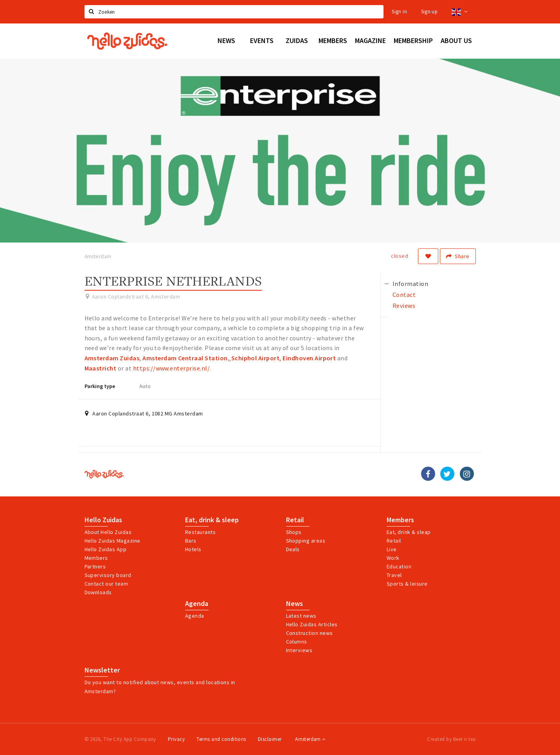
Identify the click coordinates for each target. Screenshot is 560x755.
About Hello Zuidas (108, 532)
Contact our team (106, 584)
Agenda (197, 604)
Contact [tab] (404, 295)
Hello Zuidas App (106, 549)
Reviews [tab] (404, 306)
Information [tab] (410, 284)
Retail (295, 520)
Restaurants (200, 532)
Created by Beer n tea (451, 739)
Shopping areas (306, 541)
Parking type (100, 386)
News (294, 604)
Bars (191, 541)
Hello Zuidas (103, 520)
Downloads (98, 592)
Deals (293, 549)
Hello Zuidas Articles (312, 624)
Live (392, 549)
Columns (297, 642)
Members (96, 558)
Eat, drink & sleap (409, 532)
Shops (294, 532)
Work (393, 558)
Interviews (299, 650)
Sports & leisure (407, 584)
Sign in (399, 12)
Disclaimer (270, 739)
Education (399, 566)
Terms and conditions (221, 739)
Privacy (176, 739)
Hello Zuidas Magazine (113, 541)
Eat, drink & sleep (212, 520)
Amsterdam (310, 739)
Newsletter (102, 670)
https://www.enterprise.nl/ (171, 368)
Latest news (301, 616)
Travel (394, 575)
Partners (95, 566)
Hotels (193, 549)
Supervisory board (108, 575)
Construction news (310, 633)
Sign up (429, 12)
